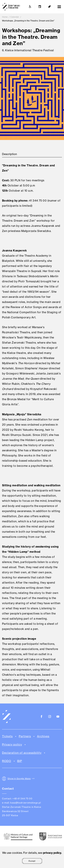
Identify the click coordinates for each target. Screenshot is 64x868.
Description (9, 154)
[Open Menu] (59, 7)
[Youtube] (58, 717)
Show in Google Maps (19, 779)
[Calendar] (40, 7)
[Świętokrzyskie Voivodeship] (51, 836)
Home (5, 17)
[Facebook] (41, 717)
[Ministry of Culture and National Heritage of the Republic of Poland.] (18, 836)
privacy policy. (52, 853)
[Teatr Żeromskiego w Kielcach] (11, 7)
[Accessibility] (30, 7)
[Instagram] (50, 717)
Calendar (15, 17)
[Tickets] (49, 7)
